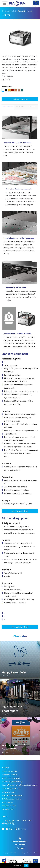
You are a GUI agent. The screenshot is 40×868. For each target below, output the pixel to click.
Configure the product (20, 99)
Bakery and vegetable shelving (12, 795)
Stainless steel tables (9, 806)
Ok (26, 865)
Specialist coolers (8, 809)
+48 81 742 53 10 (8, 822)
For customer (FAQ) (20, 841)
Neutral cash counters (9, 775)
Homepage (5, 11)
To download (20, 845)
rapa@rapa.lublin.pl (8, 824)
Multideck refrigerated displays (12, 782)
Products (14, 11)
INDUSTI (36, 853)
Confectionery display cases (11, 789)
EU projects (20, 848)
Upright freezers (7, 802)
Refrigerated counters (25, 11)
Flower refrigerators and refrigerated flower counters (20, 785)
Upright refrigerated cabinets (11, 778)
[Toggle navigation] (5, 4)
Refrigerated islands (8, 792)
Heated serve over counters (11, 799)
